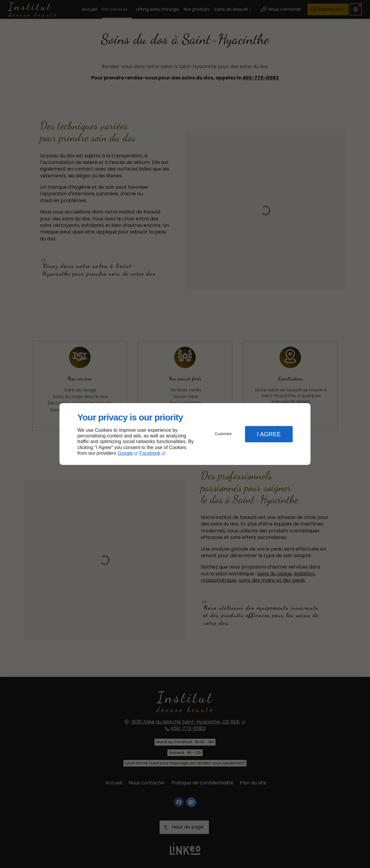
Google (125, 453)
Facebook (150, 453)
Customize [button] (223, 434)
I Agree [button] (269, 434)
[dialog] (185, 434)
